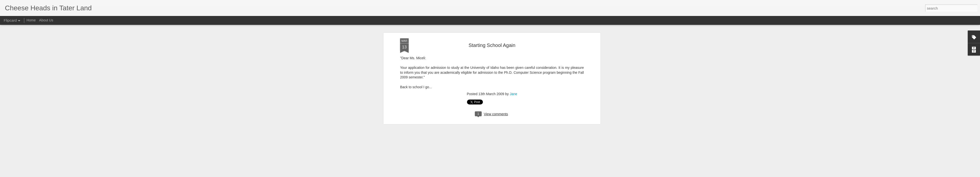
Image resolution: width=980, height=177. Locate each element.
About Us (46, 20)
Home (31, 20)
